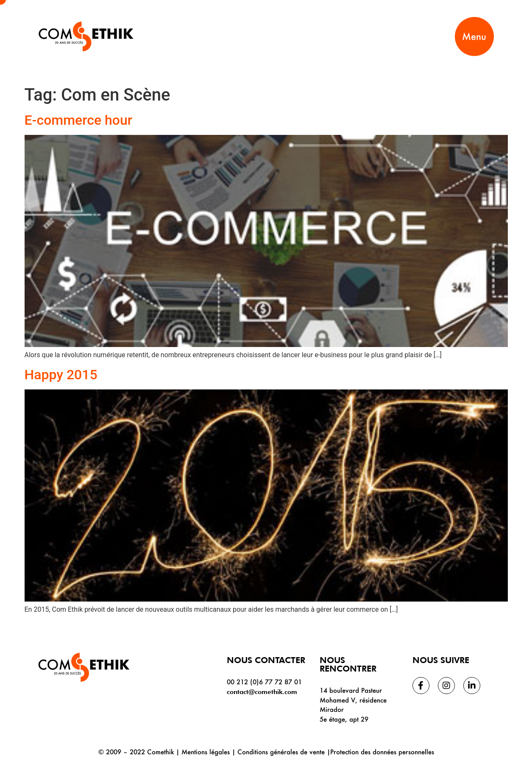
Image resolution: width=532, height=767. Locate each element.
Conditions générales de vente (281, 752)
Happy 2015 (61, 375)
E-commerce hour (79, 120)
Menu (474, 36)
